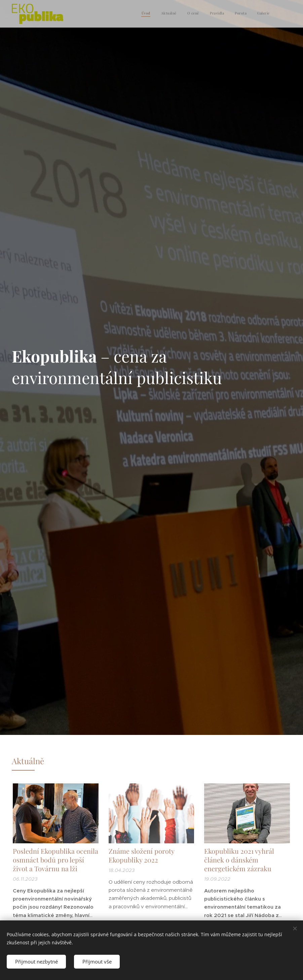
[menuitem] (218, 14)
